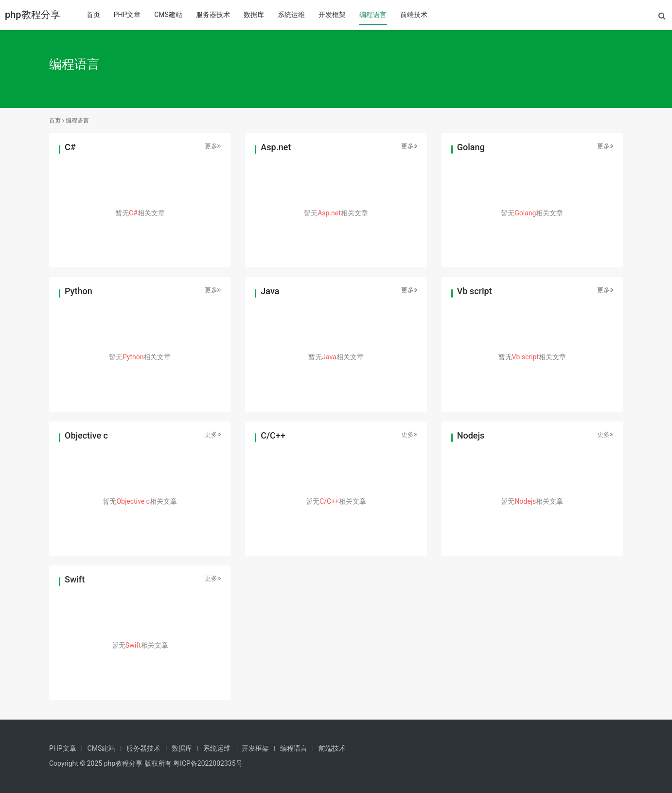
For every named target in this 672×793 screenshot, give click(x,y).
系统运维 (291, 15)
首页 (93, 15)
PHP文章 (127, 15)
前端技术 (414, 15)
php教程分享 (33, 15)
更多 (213, 146)
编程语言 (373, 15)
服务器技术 (213, 15)
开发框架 (332, 15)
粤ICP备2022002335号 (208, 763)
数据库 (254, 15)
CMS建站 (168, 15)
